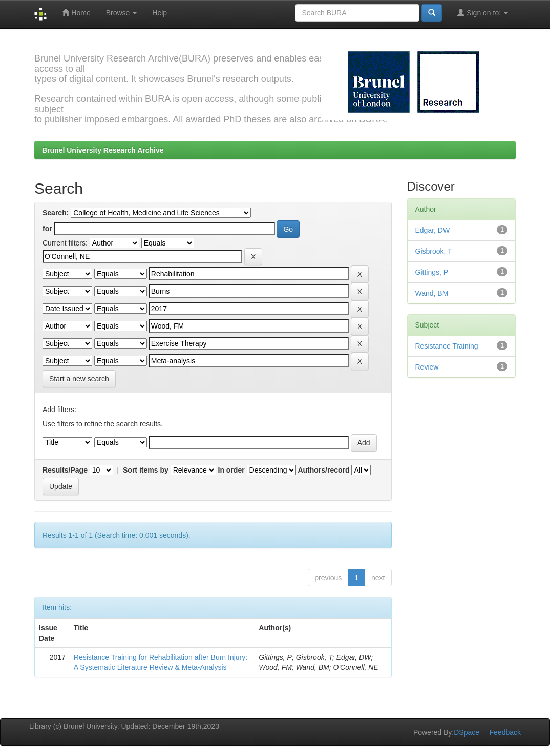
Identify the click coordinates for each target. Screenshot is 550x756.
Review (427, 367)
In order (231, 470)
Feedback (505, 732)
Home (76, 13)
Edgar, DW (433, 230)
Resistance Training (447, 346)
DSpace (467, 732)
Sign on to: (483, 13)
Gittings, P (432, 272)
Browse (122, 13)
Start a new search (79, 379)
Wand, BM (432, 293)
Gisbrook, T (434, 251)
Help (160, 13)
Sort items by (146, 470)
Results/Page (65, 470)
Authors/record (323, 470)
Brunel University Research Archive (103, 150)
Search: (56, 213)
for (47, 229)
